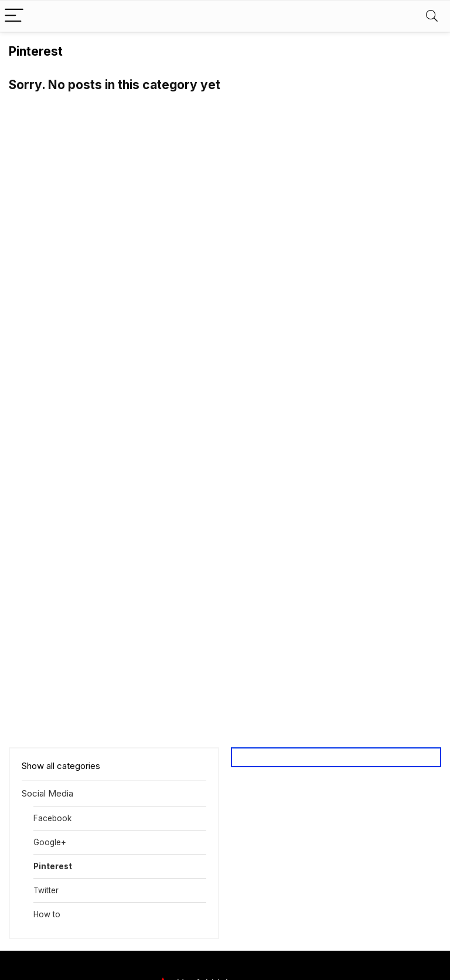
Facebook (52, 818)
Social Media (47, 793)
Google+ (50, 842)
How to (47, 914)
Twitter (46, 890)
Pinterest (53, 866)
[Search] (432, 16)
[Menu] (14, 16)
